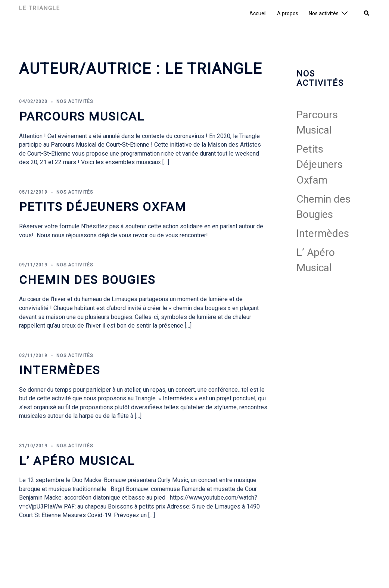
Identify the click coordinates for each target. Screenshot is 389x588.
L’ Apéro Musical (77, 461)
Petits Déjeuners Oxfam (103, 207)
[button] (367, 13)
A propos (288, 13)
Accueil (258, 13)
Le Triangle (40, 8)
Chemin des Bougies (87, 280)
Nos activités (324, 13)
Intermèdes (60, 370)
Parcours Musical (82, 116)
